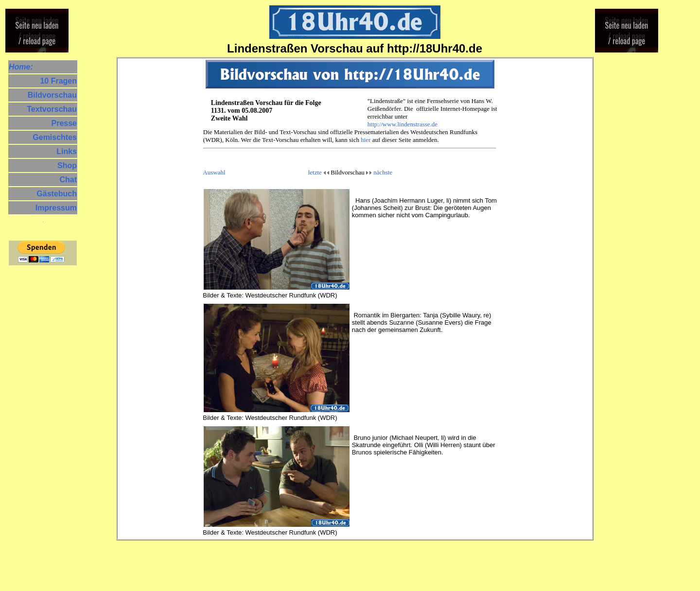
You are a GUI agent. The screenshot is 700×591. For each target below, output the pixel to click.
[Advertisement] (38, 413)
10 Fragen (58, 81)
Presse (64, 123)
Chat (68, 180)
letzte (315, 172)
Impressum (56, 208)
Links (67, 152)
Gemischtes (55, 138)
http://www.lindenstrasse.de (402, 124)
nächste (383, 172)
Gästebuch (57, 194)
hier (366, 140)
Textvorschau (52, 109)
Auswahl (214, 172)
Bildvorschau (52, 95)
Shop (67, 166)
